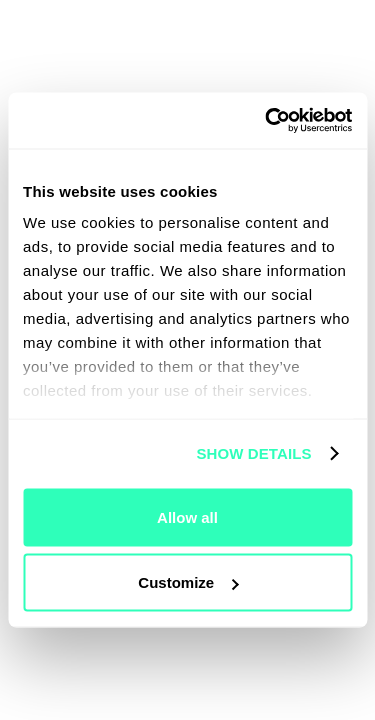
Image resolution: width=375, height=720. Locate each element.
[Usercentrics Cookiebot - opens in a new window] (267, 121)
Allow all (187, 516)
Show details (253, 453)
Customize (188, 582)
